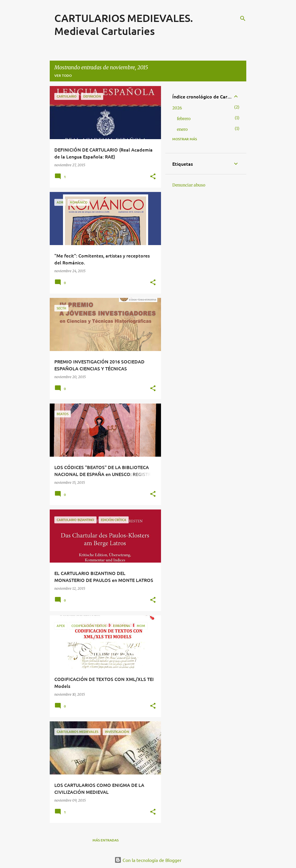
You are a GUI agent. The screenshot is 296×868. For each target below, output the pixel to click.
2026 (177, 108)
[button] (153, 177)
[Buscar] (243, 18)
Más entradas (106, 840)
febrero (184, 119)
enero (182, 129)
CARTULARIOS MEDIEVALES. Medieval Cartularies (124, 24)
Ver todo (63, 75)
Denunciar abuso (189, 185)
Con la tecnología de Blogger (148, 860)
